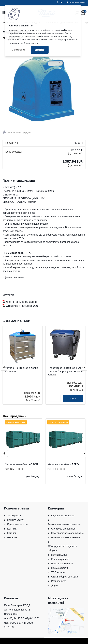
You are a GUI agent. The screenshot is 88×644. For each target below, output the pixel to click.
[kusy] (54, 398)
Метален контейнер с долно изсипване (21, 370)
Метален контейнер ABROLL (22, 464)
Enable (40, 50)
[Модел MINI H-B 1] (44, 84)
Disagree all (19, 50)
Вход (62, 2)
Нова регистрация (78, 2)
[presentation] (4, 367)
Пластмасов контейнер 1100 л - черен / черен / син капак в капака (65, 371)
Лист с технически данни (20, 302)
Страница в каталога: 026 (20, 306)
